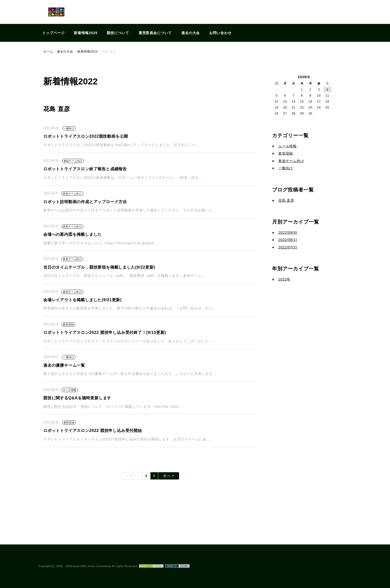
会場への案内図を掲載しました (73, 234)
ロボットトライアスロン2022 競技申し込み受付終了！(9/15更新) (105, 332)
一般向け (69, 128)
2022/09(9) (288, 233)
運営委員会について (155, 33)
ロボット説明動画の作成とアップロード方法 (85, 202)
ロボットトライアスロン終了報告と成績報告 (85, 169)
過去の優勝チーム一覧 (64, 365)
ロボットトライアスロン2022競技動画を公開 (86, 136)
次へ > (169, 476)
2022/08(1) (288, 240)
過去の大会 (191, 33)
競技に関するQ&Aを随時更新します (77, 398)
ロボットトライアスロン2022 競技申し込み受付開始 (93, 431)
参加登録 (68, 324)
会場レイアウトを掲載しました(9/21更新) (82, 300)
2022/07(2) (288, 247)
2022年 (284, 279)
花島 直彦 (286, 200)
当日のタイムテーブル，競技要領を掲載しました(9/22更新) (99, 267)
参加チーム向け (73, 161)
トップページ (53, 33)
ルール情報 (70, 390)
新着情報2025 (86, 33)
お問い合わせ (220, 33)
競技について (118, 33)
